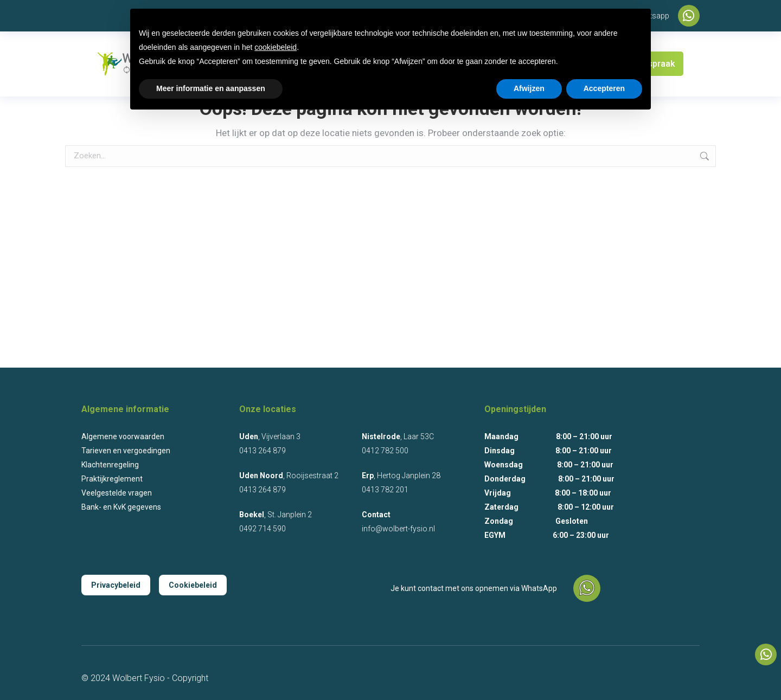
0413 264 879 (263, 451)
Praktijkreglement (112, 479)
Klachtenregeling (110, 465)
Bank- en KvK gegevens (121, 507)
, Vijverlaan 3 (270, 436)
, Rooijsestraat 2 (289, 476)
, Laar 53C (398, 436)
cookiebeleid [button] (276, 47)
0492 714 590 (263, 529)
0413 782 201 (385, 490)
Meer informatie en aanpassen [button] (211, 88)
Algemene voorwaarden (123, 436)
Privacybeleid (116, 585)
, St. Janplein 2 (276, 515)
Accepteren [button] (604, 88)
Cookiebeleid (193, 585)
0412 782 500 (385, 451)
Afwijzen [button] (529, 88)
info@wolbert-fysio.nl (398, 529)
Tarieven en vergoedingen (126, 451)
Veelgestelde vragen (117, 493)
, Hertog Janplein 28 (401, 476)
